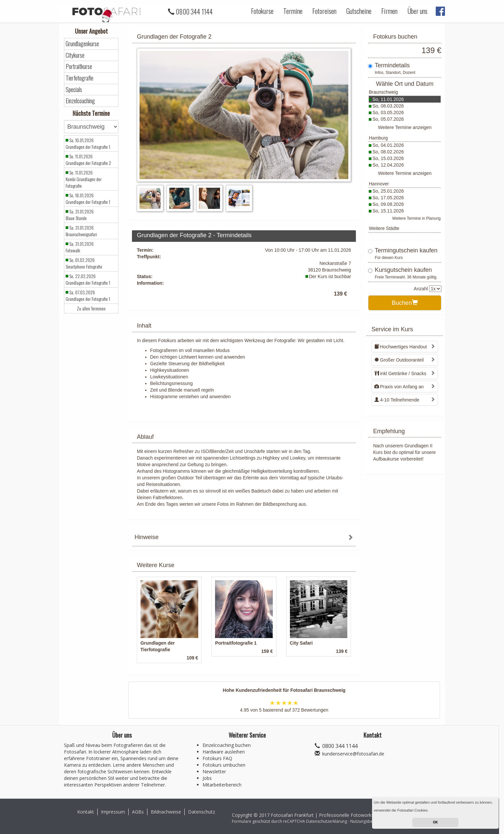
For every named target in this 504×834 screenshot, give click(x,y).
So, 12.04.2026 (388, 165)
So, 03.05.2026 (388, 112)
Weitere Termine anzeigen (405, 127)
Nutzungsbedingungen (371, 821)
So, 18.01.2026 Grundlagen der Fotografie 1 (88, 199)
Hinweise (147, 537)
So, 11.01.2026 (388, 99)
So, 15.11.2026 (388, 211)
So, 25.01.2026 (388, 191)
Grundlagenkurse (82, 44)
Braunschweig (383, 92)
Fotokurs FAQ (217, 758)
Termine (293, 11)
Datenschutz (202, 812)
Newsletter (214, 771)
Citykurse (75, 55)
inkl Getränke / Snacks (400, 373)
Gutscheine (359, 11)
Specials (74, 90)
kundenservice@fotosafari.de (353, 754)
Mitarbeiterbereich (222, 785)
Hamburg (378, 138)
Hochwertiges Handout (401, 347)
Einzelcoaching (80, 101)
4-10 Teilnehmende (397, 400)
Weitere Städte (384, 228)
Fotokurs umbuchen (224, 765)
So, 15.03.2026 (388, 158)
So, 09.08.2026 (388, 204)
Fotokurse (262, 11)
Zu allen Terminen (91, 308)
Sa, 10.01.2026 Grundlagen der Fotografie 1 (88, 144)
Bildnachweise (166, 812)
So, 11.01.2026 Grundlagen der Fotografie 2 (88, 160)
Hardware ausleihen (224, 752)
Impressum (113, 812)
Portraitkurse (79, 66)
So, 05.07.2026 (388, 119)
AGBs (138, 812)
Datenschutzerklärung (327, 821)
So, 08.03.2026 (388, 106)
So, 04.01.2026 (388, 145)
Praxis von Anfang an (399, 387)
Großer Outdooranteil (399, 360)
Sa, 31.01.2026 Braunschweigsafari (81, 231)
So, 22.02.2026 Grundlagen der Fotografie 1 (88, 279)
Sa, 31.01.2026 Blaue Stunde (80, 215)
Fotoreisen (324, 11)
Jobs (207, 778)
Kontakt (86, 812)
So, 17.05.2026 (388, 198)
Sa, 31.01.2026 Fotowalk (80, 247)
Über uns (417, 11)
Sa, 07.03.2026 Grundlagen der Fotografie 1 (88, 296)
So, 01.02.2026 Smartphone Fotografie (84, 263)
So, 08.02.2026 (388, 152)
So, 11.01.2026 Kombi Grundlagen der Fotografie (84, 179)
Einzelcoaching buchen (227, 745)
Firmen (389, 11)
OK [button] (436, 822)
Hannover (379, 184)
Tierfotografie (79, 78)
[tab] (244, 538)
